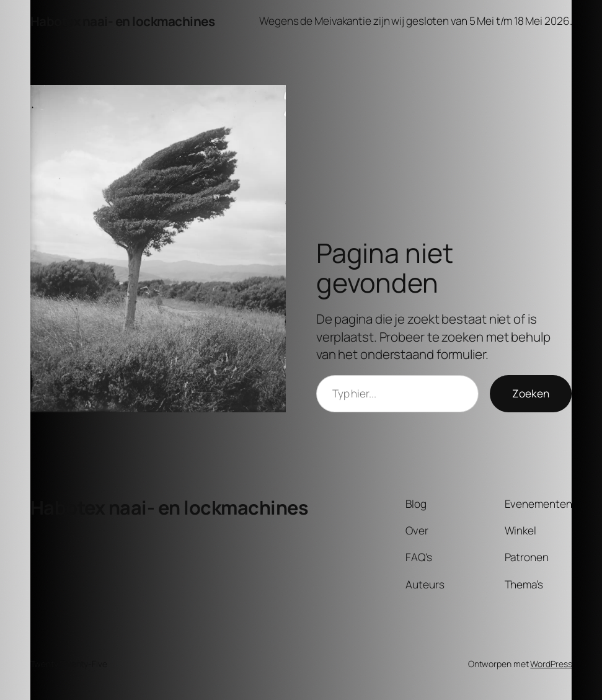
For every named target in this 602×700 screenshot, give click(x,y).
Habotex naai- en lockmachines (123, 21)
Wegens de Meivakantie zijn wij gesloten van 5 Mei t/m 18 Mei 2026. (415, 21)
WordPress (551, 664)
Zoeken (531, 393)
